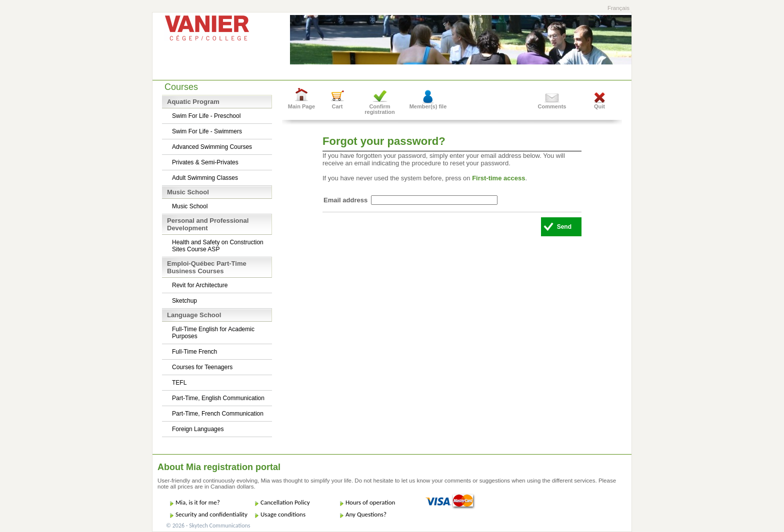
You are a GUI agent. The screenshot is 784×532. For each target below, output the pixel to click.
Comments (552, 106)
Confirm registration (380, 109)
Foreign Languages (198, 429)
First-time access (498, 178)
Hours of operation (370, 502)
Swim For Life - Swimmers (207, 131)
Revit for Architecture (200, 285)
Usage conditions (283, 514)
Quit (599, 106)
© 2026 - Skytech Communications (208, 526)
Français (618, 8)
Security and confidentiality (211, 514)
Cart (337, 106)
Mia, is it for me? (198, 502)
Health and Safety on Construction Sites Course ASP (218, 246)
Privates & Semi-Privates (205, 162)
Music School (190, 206)
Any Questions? (366, 514)
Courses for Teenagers (202, 367)
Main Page (301, 106)
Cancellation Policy (285, 502)
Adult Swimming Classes (205, 178)
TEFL (179, 383)
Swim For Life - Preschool (206, 116)
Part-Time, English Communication (218, 398)
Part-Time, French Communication (218, 414)
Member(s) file (428, 106)
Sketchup (184, 301)
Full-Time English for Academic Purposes (213, 333)
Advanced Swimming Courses (212, 147)
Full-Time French (194, 352)
